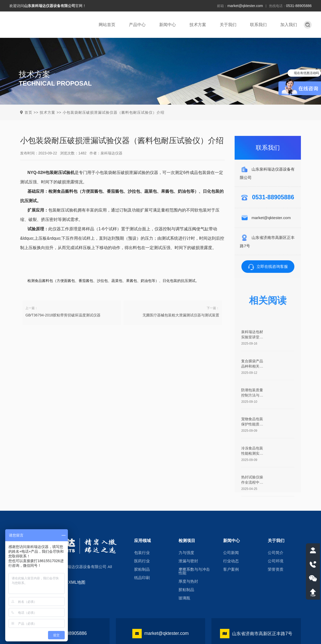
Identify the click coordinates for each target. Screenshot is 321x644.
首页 (28, 112)
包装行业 (142, 553)
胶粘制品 (142, 569)
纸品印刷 (142, 578)
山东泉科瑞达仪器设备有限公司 (50, 6)
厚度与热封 (188, 581)
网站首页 (107, 25)
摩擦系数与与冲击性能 (194, 571)
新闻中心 (168, 25)
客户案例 (231, 569)
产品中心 (137, 25)
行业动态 (231, 561)
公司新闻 (231, 553)
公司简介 (276, 553)
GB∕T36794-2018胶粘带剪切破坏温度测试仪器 (63, 325)
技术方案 (198, 25)
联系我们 (258, 25)
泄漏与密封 (188, 561)
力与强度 (186, 553)
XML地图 (77, 582)
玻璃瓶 (184, 598)
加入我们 (289, 25)
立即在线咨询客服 (268, 266)
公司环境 (276, 561)
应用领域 (142, 540)
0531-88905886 (299, 6)
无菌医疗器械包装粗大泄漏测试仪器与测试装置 (181, 325)
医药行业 (142, 561)
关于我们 (228, 25)
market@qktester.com (245, 6)
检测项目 (187, 540)
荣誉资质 (276, 569)
